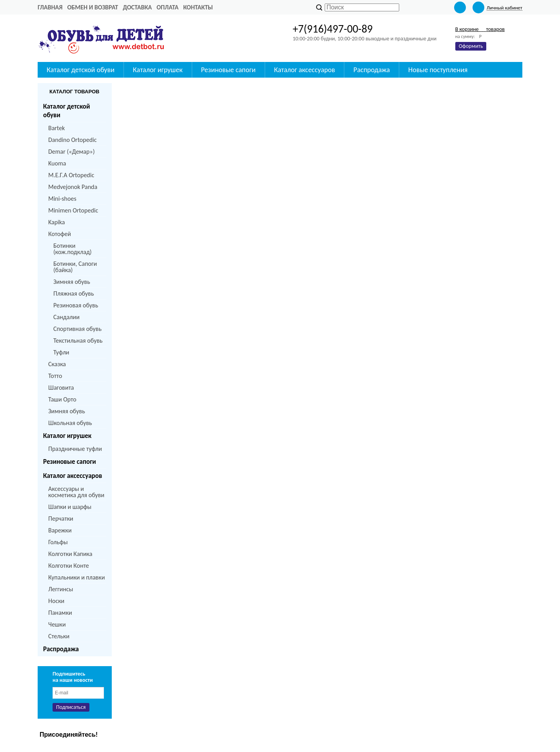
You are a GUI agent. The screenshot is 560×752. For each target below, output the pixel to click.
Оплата (167, 7)
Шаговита (61, 388)
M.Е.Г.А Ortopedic (71, 175)
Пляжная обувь (74, 293)
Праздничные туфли (75, 449)
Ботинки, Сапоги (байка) (75, 267)
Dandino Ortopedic (72, 140)
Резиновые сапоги (228, 70)
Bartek (56, 128)
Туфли (61, 352)
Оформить (471, 46)
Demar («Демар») (71, 152)
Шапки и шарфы (70, 507)
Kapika (56, 222)
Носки (56, 601)
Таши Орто (62, 399)
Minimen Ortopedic (73, 210)
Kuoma (57, 163)
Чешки (57, 624)
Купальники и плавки (76, 577)
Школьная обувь (70, 423)
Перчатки (61, 519)
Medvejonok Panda (73, 187)
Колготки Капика (70, 554)
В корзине (480, 29)
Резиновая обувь (76, 305)
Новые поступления (438, 70)
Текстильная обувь (78, 341)
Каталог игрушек (158, 70)
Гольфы (58, 542)
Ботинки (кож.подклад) (73, 249)
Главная (50, 7)
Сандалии (66, 317)
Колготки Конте (69, 566)
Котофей (60, 234)
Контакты (198, 7)
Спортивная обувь (77, 329)
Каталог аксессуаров (305, 70)
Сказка (57, 364)
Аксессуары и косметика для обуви (76, 492)
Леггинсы (61, 589)
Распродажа (372, 70)
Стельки (59, 636)
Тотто (55, 376)
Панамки (60, 613)
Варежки (60, 530)
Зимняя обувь (72, 282)
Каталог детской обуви (81, 70)
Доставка (137, 7)
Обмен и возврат (93, 7)
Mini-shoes (62, 199)
